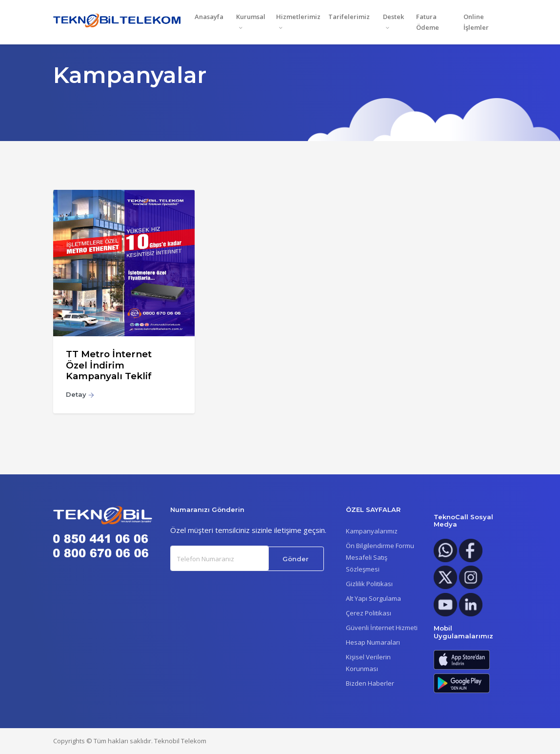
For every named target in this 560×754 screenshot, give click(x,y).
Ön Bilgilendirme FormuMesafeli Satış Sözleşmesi (380, 557)
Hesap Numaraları (373, 642)
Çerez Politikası (369, 613)
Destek (393, 17)
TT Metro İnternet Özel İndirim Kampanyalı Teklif (109, 365)
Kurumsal (251, 17)
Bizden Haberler (370, 683)
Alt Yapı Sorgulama (373, 598)
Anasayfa (209, 17)
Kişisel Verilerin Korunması (368, 663)
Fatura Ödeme (428, 22)
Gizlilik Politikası (369, 584)
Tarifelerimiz (349, 17)
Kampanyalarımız (372, 531)
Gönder (296, 559)
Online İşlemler (476, 22)
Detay (80, 394)
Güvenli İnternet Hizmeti (382, 628)
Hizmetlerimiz (298, 17)
